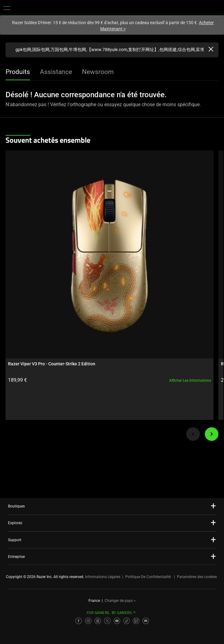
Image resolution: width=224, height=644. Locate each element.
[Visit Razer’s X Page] (107, 621)
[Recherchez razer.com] (112, 50)
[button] (7, 8)
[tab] (18, 72)
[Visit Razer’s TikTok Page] (127, 621)
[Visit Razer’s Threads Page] (98, 621)
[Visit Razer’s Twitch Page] (136, 621)
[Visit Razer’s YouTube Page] (117, 621)
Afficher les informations (190, 381)
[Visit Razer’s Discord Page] (146, 621)
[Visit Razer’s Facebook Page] (79, 621)
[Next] (212, 434)
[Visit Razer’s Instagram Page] (88, 621)
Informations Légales (103, 577)
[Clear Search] (211, 50)
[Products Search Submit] (11, 50)
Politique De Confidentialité (148, 577)
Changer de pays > (120, 601)
